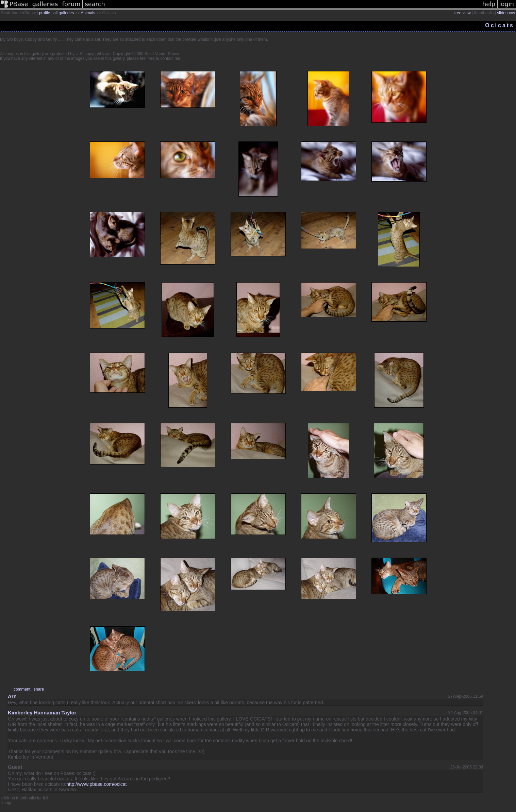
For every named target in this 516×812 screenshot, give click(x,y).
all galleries (64, 13)
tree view (463, 13)
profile (45, 13)
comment (22, 689)
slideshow (506, 13)
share (39, 689)
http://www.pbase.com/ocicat (96, 784)
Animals (88, 13)
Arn (12, 696)
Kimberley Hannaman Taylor (42, 713)
